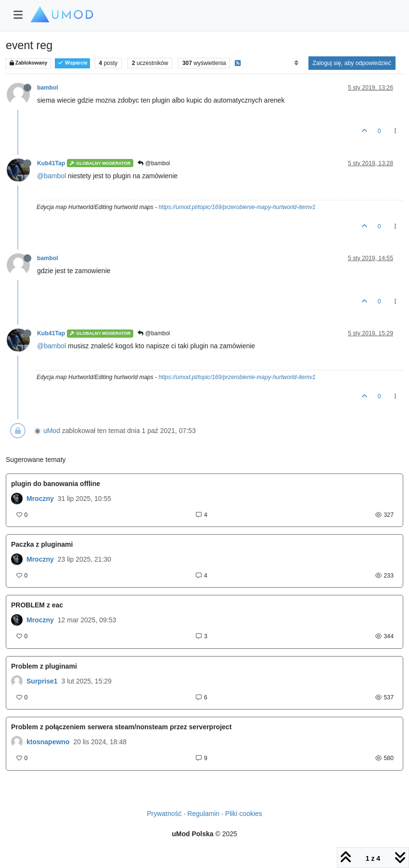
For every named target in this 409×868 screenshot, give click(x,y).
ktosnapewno (48, 742)
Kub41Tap (51, 163)
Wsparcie (72, 63)
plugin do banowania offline (56, 484)
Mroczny (40, 499)
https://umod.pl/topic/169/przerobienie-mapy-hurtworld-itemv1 (237, 207)
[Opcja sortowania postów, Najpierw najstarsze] (296, 63)
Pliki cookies (244, 814)
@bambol (154, 163)
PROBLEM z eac (37, 605)
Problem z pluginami (44, 666)
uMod (52, 431)
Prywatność (164, 814)
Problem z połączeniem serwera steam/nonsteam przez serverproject (121, 727)
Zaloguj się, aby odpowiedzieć (352, 63)
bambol (48, 88)
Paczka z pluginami (42, 544)
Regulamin (203, 814)
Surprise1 (42, 681)
